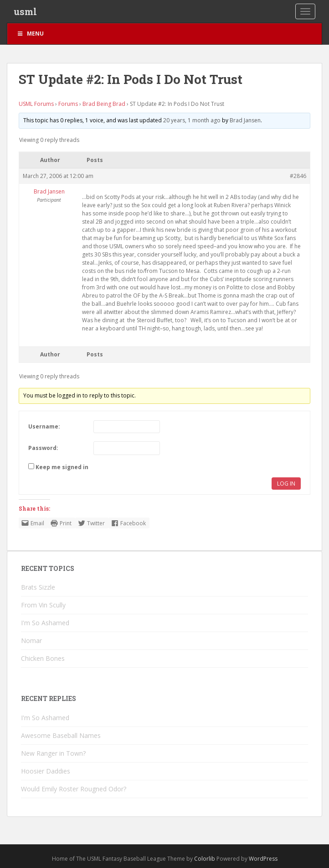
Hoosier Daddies (46, 771)
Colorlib (205, 859)
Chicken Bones (43, 658)
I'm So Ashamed (45, 623)
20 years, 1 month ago (192, 120)
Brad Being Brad (104, 104)
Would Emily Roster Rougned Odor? (74, 789)
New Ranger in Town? (53, 753)
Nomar (31, 641)
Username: (44, 426)
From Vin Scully (43, 605)
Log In (286, 484)
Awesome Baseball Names (61, 735)
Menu (30, 34)
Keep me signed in (62, 467)
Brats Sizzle (38, 587)
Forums (68, 104)
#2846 (298, 176)
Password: (43, 448)
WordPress (263, 859)
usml (25, 11)
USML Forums (36, 104)
